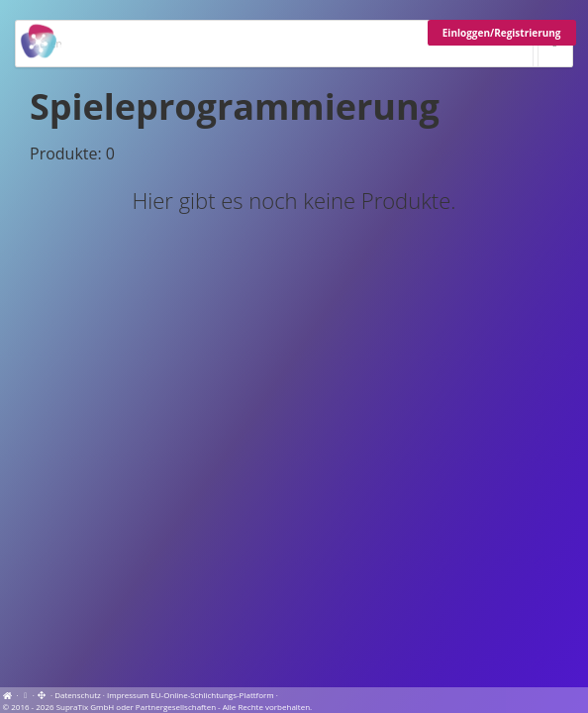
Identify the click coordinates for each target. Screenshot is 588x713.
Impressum (128, 695)
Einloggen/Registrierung (502, 33)
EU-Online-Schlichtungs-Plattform (212, 695)
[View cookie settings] (26, 695)
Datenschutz (78, 695)
